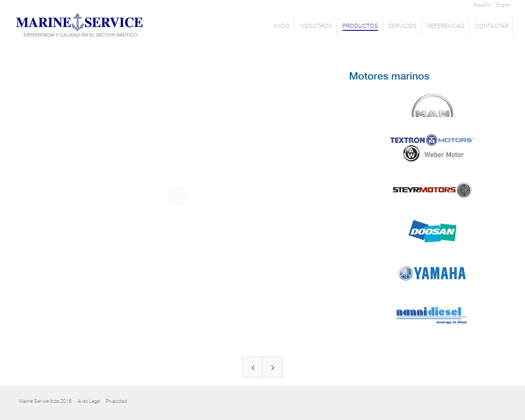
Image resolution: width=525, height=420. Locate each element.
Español (482, 5)
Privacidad (116, 401)
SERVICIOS (403, 27)
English (503, 5)
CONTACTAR (492, 27)
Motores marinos (389, 76)
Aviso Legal (89, 401)
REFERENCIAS (446, 27)
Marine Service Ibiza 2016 (46, 401)
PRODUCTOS (360, 27)
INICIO (282, 27)
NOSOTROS (316, 27)
